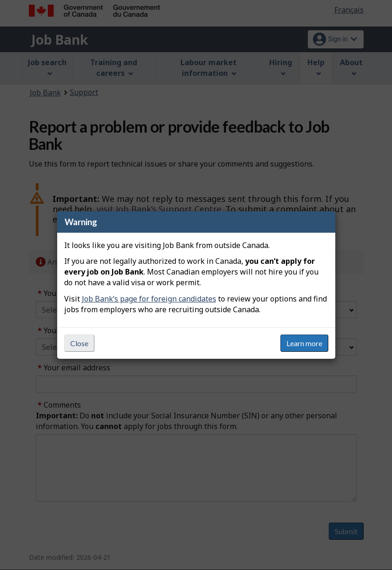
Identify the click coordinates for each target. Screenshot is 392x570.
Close (79, 343)
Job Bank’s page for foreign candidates (149, 299)
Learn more (304, 343)
